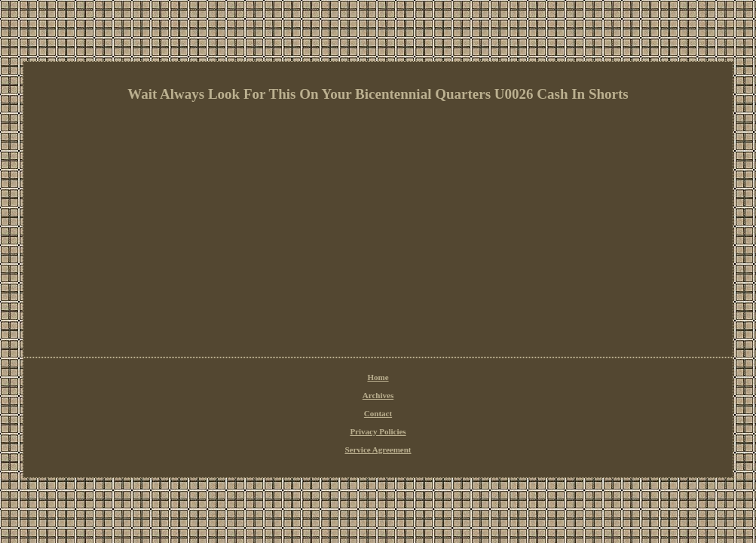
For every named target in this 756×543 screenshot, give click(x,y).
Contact (378, 413)
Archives (378, 395)
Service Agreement (378, 449)
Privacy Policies (378, 431)
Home (378, 377)
